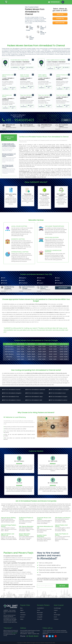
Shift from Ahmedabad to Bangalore (12, 393)
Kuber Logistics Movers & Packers (56, 60)
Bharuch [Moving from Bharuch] (22, 617)
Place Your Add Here (26, 95)
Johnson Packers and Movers (62, 76)
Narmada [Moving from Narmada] (40, 619)
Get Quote (62, 586)
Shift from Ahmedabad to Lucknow (58, 400)
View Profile (30, 67)
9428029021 (14, 67)
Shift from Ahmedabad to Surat (57, 393)
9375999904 (24, 87)
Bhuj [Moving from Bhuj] (21, 608)
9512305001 (60, 88)
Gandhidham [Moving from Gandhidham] (40, 608)
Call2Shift (28, 643)
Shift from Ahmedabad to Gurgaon (58, 397)
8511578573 (6, 107)
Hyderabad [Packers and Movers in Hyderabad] (41, 278)
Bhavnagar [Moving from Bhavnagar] (40, 613)
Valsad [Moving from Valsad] (56, 610)
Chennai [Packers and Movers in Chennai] (4, 283)
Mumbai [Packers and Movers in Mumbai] (4, 280)
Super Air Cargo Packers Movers (25, 76)
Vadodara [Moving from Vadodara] (23, 615)
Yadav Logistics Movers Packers (43, 76)
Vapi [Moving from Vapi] (55, 613)
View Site (66, 67)
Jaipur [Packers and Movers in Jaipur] (57, 278)
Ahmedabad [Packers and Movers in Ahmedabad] (23, 283)
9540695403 (24, 106)
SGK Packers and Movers (7, 96)
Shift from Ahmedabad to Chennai (11, 400)
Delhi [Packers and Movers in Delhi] (3, 278)
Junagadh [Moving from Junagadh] (40, 617)
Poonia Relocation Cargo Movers (20, 60)
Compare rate (22, 68)
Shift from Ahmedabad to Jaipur (34, 397)
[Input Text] (42, 116)
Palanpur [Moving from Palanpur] (56, 619)
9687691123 (6, 88)
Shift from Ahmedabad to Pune (10, 397)
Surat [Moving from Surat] (38, 610)
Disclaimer (15, 633)
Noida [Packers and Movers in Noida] (57, 280)
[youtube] (53, 636)
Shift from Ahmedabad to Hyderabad (35, 390)
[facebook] (44, 636)
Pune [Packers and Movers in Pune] (39, 280)
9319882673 (42, 87)
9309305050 (50, 68)
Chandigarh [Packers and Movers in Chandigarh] (59, 283)
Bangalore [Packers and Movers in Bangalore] (23, 278)
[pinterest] (56, 636)
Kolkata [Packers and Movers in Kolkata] (22, 280)
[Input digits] (66, 116)
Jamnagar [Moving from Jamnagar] (40, 615)
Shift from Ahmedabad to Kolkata (34, 393)
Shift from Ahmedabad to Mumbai (11, 390)
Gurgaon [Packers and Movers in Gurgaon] (40, 283)
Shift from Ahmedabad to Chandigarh (59, 390)
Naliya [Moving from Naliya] (22, 619)
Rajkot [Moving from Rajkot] (22, 610)
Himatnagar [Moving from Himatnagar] (57, 615)
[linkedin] (50, 636)
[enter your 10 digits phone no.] (47, 586)
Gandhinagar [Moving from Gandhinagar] (57, 608)
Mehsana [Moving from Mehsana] (23, 613)
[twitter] (47, 636)
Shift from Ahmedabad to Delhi (34, 400)
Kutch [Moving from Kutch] (55, 617)
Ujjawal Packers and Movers (8, 76)
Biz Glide (53, 643)
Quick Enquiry (63, 288)
